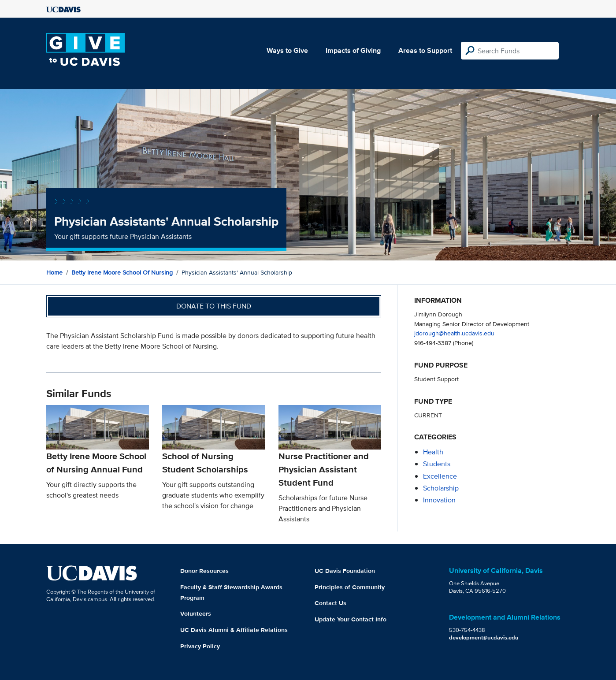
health (433, 452)
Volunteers (196, 613)
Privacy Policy (200, 646)
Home (54, 272)
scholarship (441, 488)
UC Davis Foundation (345, 571)
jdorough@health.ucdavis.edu (454, 333)
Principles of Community (350, 587)
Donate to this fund (214, 306)
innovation (439, 500)
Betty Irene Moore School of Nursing (122, 272)
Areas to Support (425, 50)
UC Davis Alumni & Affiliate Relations (234, 630)
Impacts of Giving (353, 50)
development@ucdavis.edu (484, 637)
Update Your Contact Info (351, 619)
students (437, 464)
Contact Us (330, 603)
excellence (440, 476)
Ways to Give (287, 50)
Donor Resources (204, 571)
